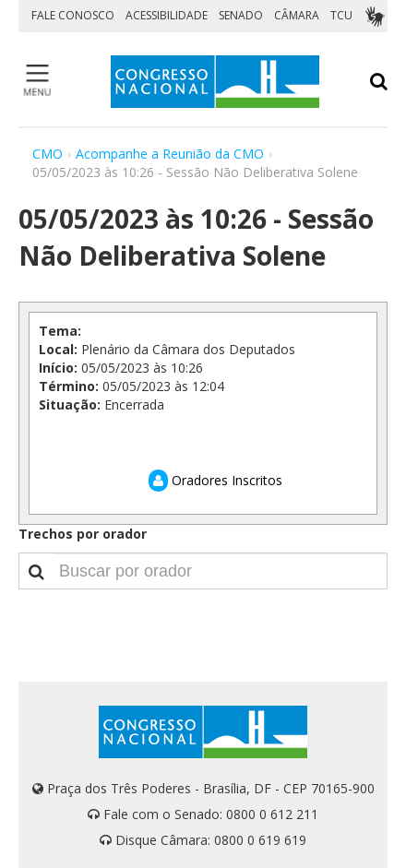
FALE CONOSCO (73, 15)
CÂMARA (297, 15)
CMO (48, 154)
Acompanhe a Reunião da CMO (170, 154)
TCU (341, 15)
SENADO (241, 15)
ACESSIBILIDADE (167, 15)
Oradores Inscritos (215, 480)
